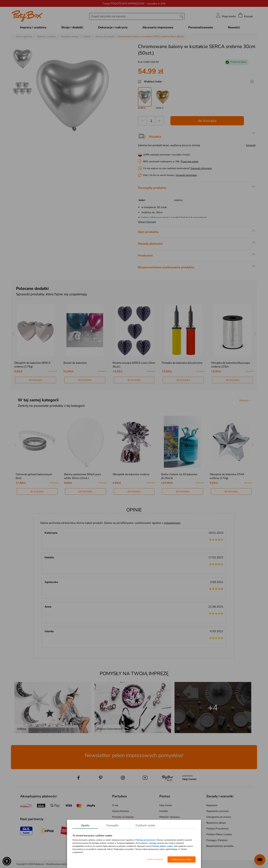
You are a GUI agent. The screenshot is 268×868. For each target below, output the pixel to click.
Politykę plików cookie (162, 846)
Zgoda (85, 825)
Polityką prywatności (145, 840)
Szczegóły (112, 825)
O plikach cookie (145, 825)
